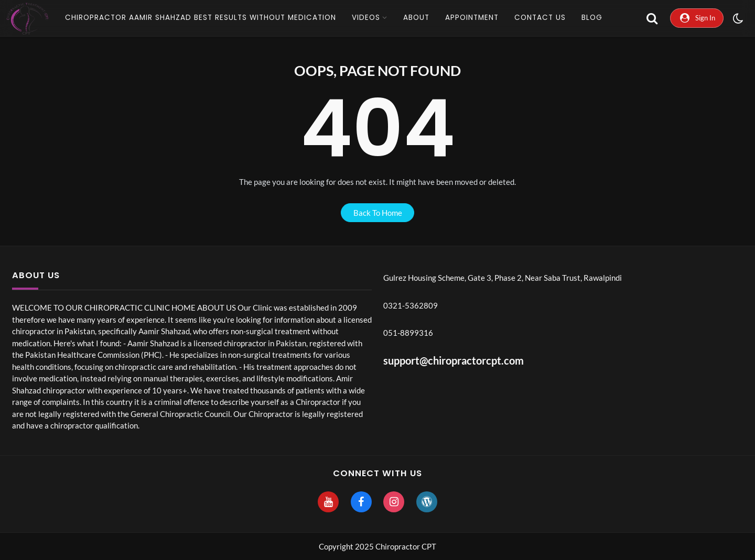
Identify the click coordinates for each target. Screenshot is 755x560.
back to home (378, 213)
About (416, 18)
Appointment (472, 18)
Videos (366, 18)
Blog (592, 18)
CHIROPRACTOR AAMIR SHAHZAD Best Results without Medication (201, 18)
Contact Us (540, 18)
